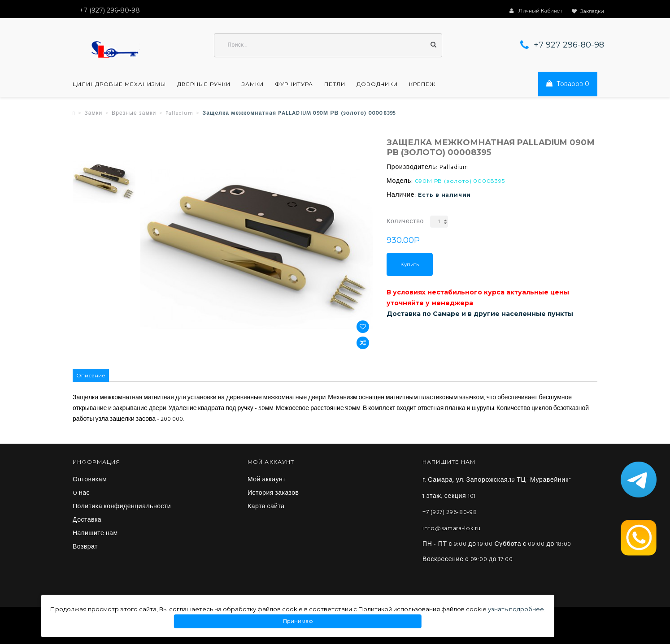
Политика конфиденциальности (122, 507)
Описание (91, 375)
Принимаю (298, 621)
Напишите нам (95, 534)
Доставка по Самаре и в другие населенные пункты (480, 314)
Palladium (179, 113)
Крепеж (422, 84)
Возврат (85, 547)
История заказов (273, 493)
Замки (253, 84)
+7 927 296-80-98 (569, 45)
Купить (410, 264)
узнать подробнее (516, 609)
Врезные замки (134, 113)
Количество (405, 222)
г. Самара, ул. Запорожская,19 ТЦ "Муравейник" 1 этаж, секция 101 (497, 488)
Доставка (87, 520)
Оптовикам (90, 480)
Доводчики (377, 84)
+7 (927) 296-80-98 (450, 512)
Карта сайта (266, 507)
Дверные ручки (204, 84)
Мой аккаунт (267, 480)
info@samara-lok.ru (452, 529)
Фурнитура (294, 84)
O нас (81, 493)
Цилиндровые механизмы (119, 84)
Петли (335, 84)
